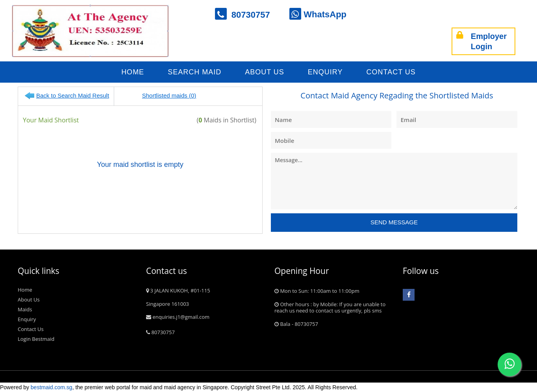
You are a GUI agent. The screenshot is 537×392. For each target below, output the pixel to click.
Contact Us (391, 72)
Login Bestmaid (36, 339)
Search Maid (194, 72)
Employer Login (481, 41)
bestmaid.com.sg (52, 387)
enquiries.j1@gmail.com (178, 317)
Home (133, 72)
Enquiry (325, 72)
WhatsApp (318, 14)
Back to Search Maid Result (73, 95)
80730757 (247, 15)
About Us (265, 72)
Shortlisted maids (166, 95)
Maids (25, 309)
